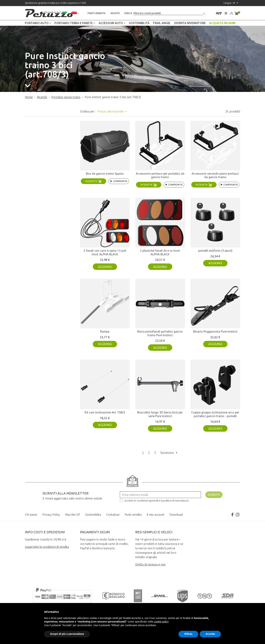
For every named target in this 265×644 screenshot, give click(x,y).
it (234, 3)
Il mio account (156, 515)
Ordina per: (88, 111)
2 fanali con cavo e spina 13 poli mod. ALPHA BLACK (105, 252)
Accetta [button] (210, 634)
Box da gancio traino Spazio (105, 174)
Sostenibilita (93, 515)
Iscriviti (214, 495)
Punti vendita (97, 13)
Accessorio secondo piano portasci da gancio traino (215, 175)
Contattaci (113, 515)
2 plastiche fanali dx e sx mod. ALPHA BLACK (160, 252)
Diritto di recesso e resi (150, 564)
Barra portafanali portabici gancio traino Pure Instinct (160, 333)
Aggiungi (105, 267)
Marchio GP (73, 515)
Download (176, 515)
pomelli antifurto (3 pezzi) (215, 251)
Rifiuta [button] (188, 634)
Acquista (93, 181)
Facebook (232, 515)
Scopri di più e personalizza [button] (67, 634)
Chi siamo (31, 515)
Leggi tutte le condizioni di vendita (47, 547)
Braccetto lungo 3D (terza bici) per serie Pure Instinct (160, 414)
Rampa (105, 331)
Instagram (238, 515)
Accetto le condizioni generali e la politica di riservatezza (156, 501)
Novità (115, 13)
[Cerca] (168, 13)
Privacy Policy (51, 515)
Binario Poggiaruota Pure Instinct (215, 331)
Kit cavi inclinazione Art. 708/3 (105, 412)
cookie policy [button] (161, 622)
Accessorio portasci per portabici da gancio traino (160, 175)
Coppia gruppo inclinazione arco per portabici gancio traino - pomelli (215, 414)
